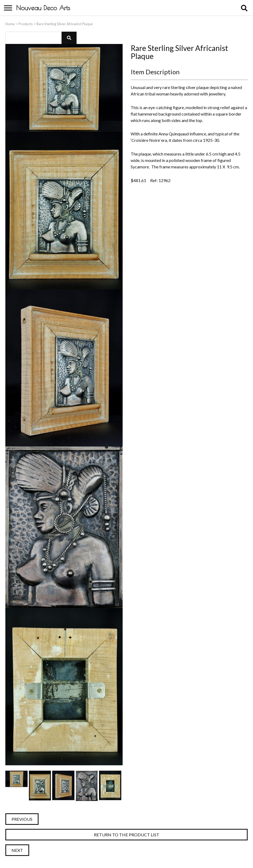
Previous (22, 819)
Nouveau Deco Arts (43, 8)
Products (26, 24)
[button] (69, 38)
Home (10, 24)
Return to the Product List (127, 835)
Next (17, 850)
